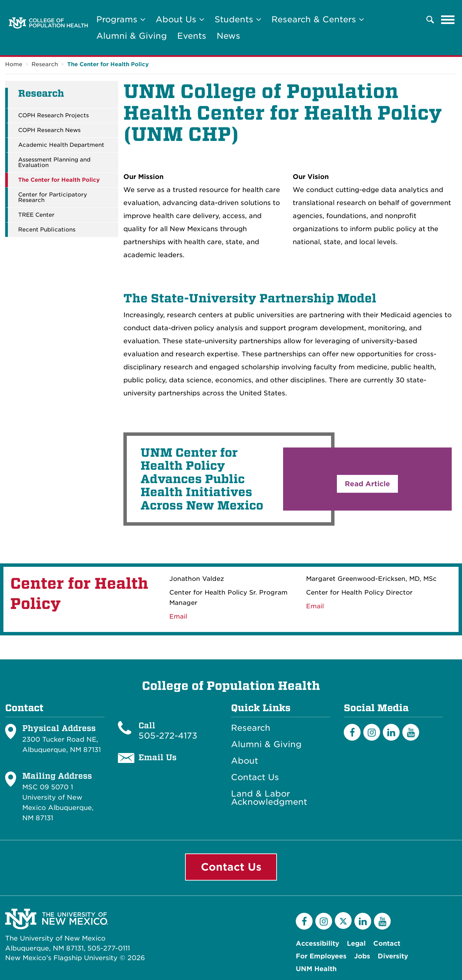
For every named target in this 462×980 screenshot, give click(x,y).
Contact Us (255, 777)
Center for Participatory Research (53, 198)
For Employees (321, 956)
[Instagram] (372, 732)
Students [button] (238, 19)
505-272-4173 (168, 736)
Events (192, 36)
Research (45, 64)
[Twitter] (343, 921)
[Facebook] (352, 732)
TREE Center (36, 215)
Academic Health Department (61, 145)
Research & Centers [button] (318, 19)
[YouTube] (411, 732)
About (245, 761)
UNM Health (316, 969)
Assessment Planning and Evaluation (54, 163)
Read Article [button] (367, 484)
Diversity (393, 956)
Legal (356, 943)
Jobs (362, 956)
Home (14, 64)
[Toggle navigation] (448, 20)
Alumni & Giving (132, 36)
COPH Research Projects (53, 116)
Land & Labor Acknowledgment (269, 798)
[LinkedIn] (391, 732)
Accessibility (318, 943)
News (228, 36)
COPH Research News (49, 130)
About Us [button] (180, 19)
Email (315, 606)
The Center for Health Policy (108, 64)
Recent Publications (47, 230)
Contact (387, 943)
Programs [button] (121, 19)
